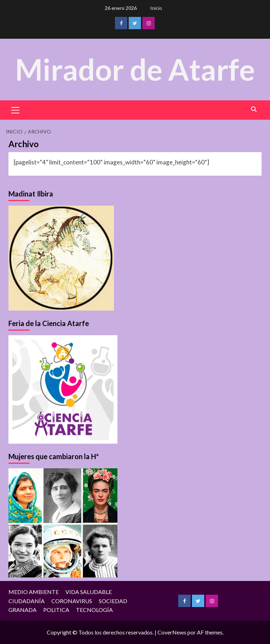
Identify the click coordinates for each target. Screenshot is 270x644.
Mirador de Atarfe (135, 69)
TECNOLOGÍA (94, 610)
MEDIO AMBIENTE (34, 592)
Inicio (156, 8)
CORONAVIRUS (72, 601)
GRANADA (22, 610)
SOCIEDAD (113, 601)
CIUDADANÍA (27, 601)
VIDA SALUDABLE (89, 592)
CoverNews (172, 632)
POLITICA (56, 610)
